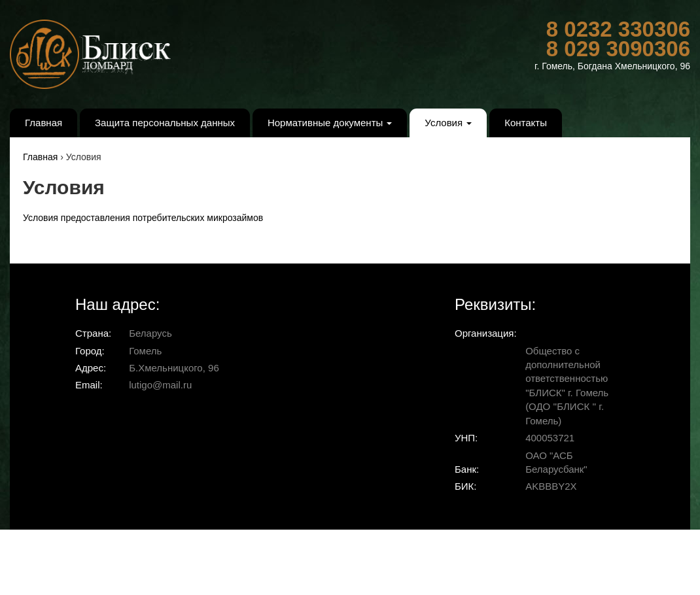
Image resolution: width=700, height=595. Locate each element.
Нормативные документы (330, 123)
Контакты (526, 123)
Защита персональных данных (165, 123)
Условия (448, 123)
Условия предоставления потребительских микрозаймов (143, 218)
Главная (44, 123)
